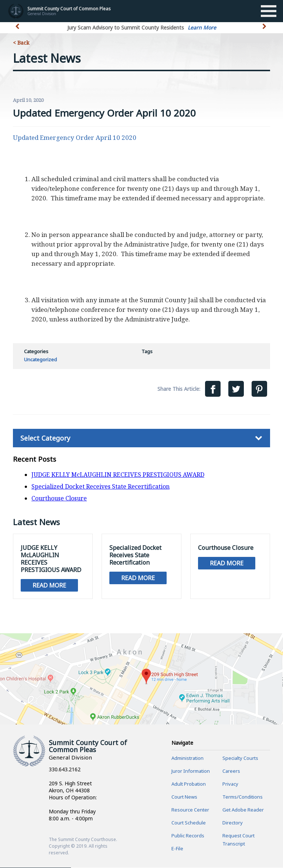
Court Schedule (189, 823)
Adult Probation (189, 784)
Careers (231, 771)
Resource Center (190, 810)
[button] (265, 31)
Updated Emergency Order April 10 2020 (75, 137)
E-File (177, 849)
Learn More (202, 27)
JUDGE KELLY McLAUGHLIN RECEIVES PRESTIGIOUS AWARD (118, 475)
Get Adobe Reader (243, 810)
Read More (49, 585)
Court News (184, 797)
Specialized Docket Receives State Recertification (100, 486)
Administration (187, 758)
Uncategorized (40, 359)
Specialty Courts (240, 758)
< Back (21, 43)
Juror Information (191, 771)
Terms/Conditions (243, 797)
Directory (233, 823)
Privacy (230, 784)
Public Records (188, 836)
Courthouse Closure (59, 498)
